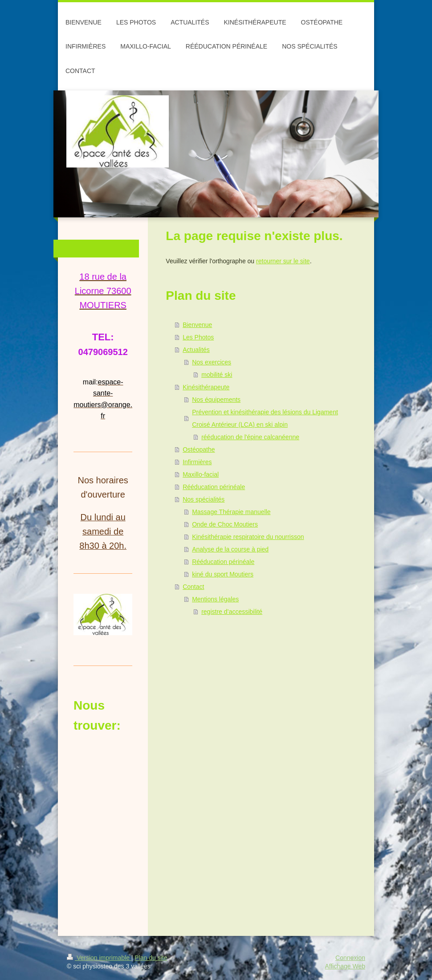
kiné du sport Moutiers (223, 574)
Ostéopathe (199, 449)
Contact (193, 587)
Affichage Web (345, 966)
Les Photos (198, 337)
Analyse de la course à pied (230, 549)
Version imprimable (99, 958)
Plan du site (151, 958)
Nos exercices (212, 362)
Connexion (350, 958)
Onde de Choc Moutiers (225, 524)
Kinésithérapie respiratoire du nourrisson (248, 537)
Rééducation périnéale (214, 487)
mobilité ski (217, 375)
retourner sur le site (283, 261)
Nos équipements (216, 400)
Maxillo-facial (201, 474)
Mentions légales (215, 599)
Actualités (196, 350)
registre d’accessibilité (232, 612)
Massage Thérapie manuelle (231, 512)
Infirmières (197, 462)
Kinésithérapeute (206, 387)
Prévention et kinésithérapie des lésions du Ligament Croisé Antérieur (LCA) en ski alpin (265, 418)
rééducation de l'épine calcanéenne (250, 437)
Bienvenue (197, 325)
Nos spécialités (204, 499)
